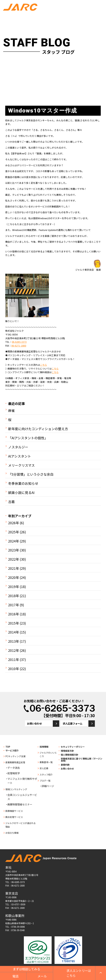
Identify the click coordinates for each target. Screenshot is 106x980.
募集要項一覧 (46, 762)
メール (42, 976)
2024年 (14, 541)
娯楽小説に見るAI (21, 493)
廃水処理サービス (14, 817)
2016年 (14, 614)
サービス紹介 (12, 750)
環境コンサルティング (16, 789)
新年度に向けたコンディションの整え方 (38, 429)
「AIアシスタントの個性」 (28, 438)
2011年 (14, 660)
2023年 (14, 550)
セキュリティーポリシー (73, 747)
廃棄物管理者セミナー (20, 804)
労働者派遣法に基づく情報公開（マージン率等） (81, 760)
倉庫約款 (65, 765)
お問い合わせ (34, 723)
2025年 (14, 532)
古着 (11, 502)
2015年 (14, 623)
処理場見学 (14, 773)
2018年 (14, 596)
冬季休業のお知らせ (23, 483)
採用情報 (44, 747)
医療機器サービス (14, 811)
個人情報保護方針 (70, 755)
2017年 (14, 605)
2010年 (14, 669)
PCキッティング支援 (15, 756)
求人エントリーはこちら (79, 973)
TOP (8, 747)
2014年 (14, 632)
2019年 (14, 587)
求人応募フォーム (72, 723)
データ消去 (14, 768)
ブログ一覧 (45, 781)
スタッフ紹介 (46, 774)
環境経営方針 (67, 751)
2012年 (14, 650)
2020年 (14, 578)
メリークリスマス (21, 465)
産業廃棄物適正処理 (15, 762)
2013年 (14, 641)
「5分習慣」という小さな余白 (31, 474)
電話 (15, 976)
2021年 (14, 568)
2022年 (14, 559)
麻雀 (11, 411)
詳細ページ (48, 786)
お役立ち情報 (12, 833)
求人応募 (44, 768)
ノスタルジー (18, 447)
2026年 (14, 523)
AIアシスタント (20, 456)
